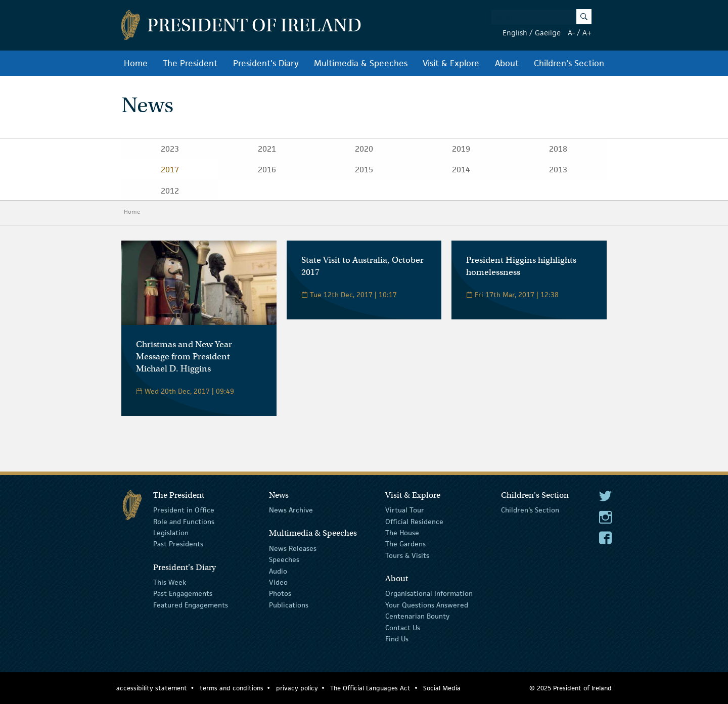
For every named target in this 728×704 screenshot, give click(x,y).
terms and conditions (232, 688)
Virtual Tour (405, 510)
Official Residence (414, 521)
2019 (461, 149)
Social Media (442, 688)
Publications (289, 605)
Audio (278, 571)
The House (402, 533)
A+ (587, 33)
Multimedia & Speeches (361, 63)
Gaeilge (548, 33)
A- (571, 33)
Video (278, 582)
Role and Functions (184, 521)
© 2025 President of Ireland (571, 688)
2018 (558, 149)
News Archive (291, 510)
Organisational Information (429, 593)
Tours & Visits (407, 555)
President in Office (184, 510)
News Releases (293, 548)
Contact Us (403, 627)
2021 (267, 149)
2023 (170, 149)
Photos (280, 593)
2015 (364, 170)
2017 (170, 170)
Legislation (171, 533)
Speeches (284, 559)
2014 (461, 170)
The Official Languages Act (370, 688)
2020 (364, 149)
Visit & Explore (451, 63)
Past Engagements (183, 593)
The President (190, 63)
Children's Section (569, 63)
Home (136, 63)
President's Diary (266, 63)
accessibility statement (152, 688)
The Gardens (405, 544)
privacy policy (297, 688)
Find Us (397, 639)
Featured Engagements (191, 605)
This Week (170, 582)
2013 (558, 170)
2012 (170, 191)
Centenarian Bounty (417, 616)
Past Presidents (178, 544)
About (507, 63)
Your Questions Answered (427, 605)
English (515, 33)
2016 (267, 170)
